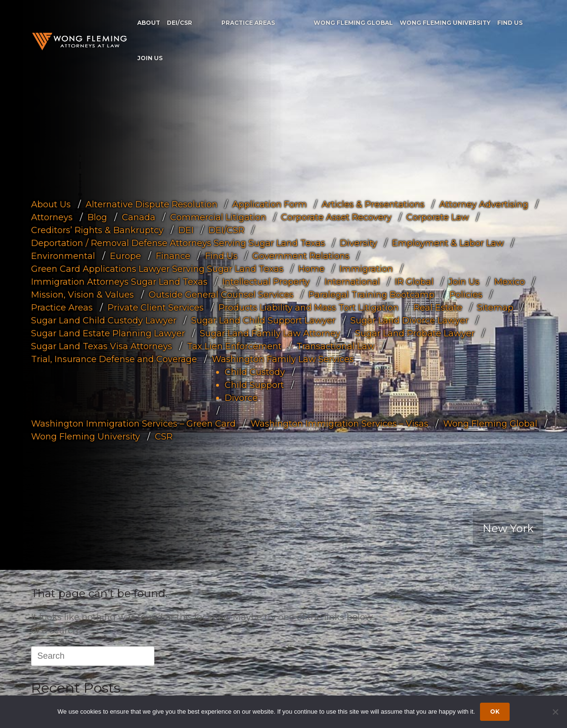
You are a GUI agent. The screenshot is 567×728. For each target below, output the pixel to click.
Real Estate (438, 307)
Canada (139, 217)
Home (311, 268)
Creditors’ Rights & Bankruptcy (97, 230)
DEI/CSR (180, 23)
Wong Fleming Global (353, 23)
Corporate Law (438, 217)
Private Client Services (156, 307)
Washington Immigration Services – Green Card (133, 423)
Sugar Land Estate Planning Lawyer (108, 333)
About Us (51, 204)
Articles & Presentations (373, 204)
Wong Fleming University (445, 23)
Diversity (359, 243)
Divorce (241, 397)
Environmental (63, 256)
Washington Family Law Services (283, 359)
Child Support (254, 385)
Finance (173, 256)
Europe (125, 256)
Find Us (510, 23)
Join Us (150, 58)
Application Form (270, 204)
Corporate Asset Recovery (336, 217)
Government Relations (301, 256)
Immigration (366, 268)
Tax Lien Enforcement (234, 346)
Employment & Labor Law (448, 243)
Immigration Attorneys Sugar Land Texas (119, 281)
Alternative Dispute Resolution (152, 204)
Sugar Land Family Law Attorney (270, 333)
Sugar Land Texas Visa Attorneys (102, 346)
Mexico (510, 281)
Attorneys (52, 217)
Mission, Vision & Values (82, 294)
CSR (164, 436)
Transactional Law (336, 346)
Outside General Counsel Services (221, 294)
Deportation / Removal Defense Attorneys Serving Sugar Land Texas (178, 243)
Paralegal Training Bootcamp (371, 294)
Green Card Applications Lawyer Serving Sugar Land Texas (157, 268)
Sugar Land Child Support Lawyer (263, 320)
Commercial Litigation (218, 217)
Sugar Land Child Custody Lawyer (104, 320)
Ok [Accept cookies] (495, 712)
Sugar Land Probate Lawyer (415, 333)
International (352, 281)
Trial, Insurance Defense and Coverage (114, 359)
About (149, 23)
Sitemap (495, 307)
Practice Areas (248, 23)
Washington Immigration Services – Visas (339, 423)
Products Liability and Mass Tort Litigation (309, 307)
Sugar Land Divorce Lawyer (409, 320)
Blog (97, 217)
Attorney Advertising (484, 204)
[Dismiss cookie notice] (555, 712)
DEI (186, 230)
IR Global (414, 281)
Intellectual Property (266, 281)
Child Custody (255, 372)
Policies (466, 294)
